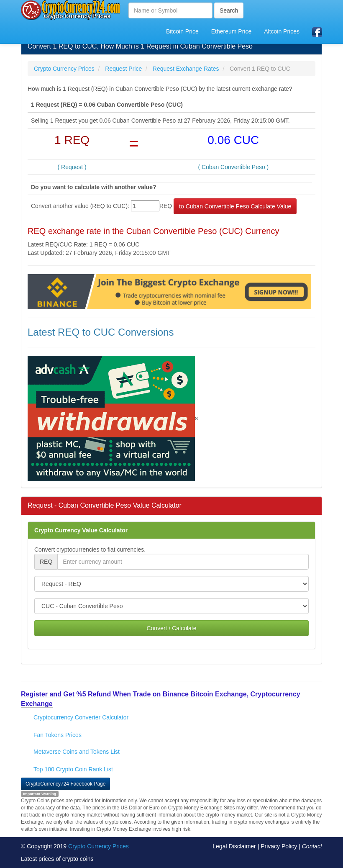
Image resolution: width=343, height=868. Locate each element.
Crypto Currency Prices (99, 846)
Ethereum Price (231, 31)
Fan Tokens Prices (58, 735)
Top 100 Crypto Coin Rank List (73, 769)
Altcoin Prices (282, 31)
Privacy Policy (279, 846)
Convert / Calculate (171, 628)
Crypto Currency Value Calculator (81, 530)
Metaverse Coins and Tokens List (77, 752)
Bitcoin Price (182, 31)
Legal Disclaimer (234, 846)
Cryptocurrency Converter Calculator (81, 717)
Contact (312, 846)
